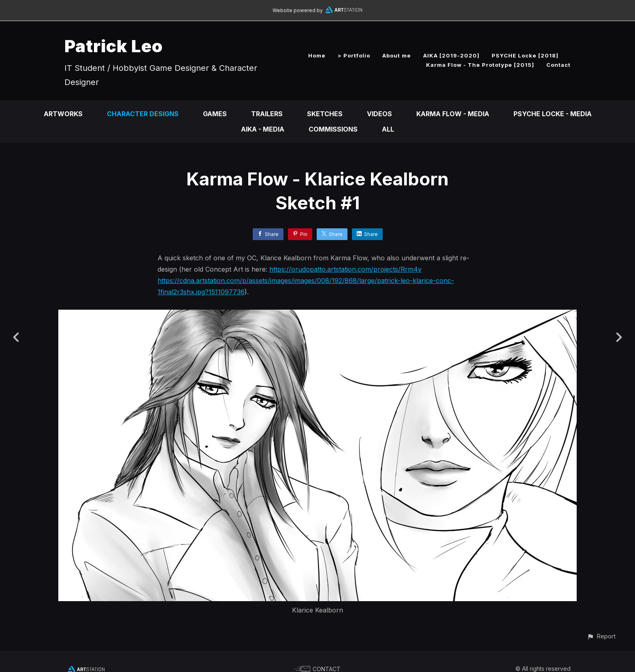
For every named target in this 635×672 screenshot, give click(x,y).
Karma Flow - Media (453, 114)
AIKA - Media (263, 129)
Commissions (333, 129)
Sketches (325, 114)
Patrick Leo (114, 46)
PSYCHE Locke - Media (553, 114)
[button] (601, 636)
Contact (558, 65)
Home (317, 55)
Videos (379, 114)
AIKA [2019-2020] (451, 55)
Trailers (267, 114)
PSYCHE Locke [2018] (525, 55)
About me (397, 55)
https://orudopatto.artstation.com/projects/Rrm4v (345, 269)
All (388, 129)
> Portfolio (354, 55)
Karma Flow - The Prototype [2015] (480, 65)
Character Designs (143, 114)
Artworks (63, 114)
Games (215, 114)
